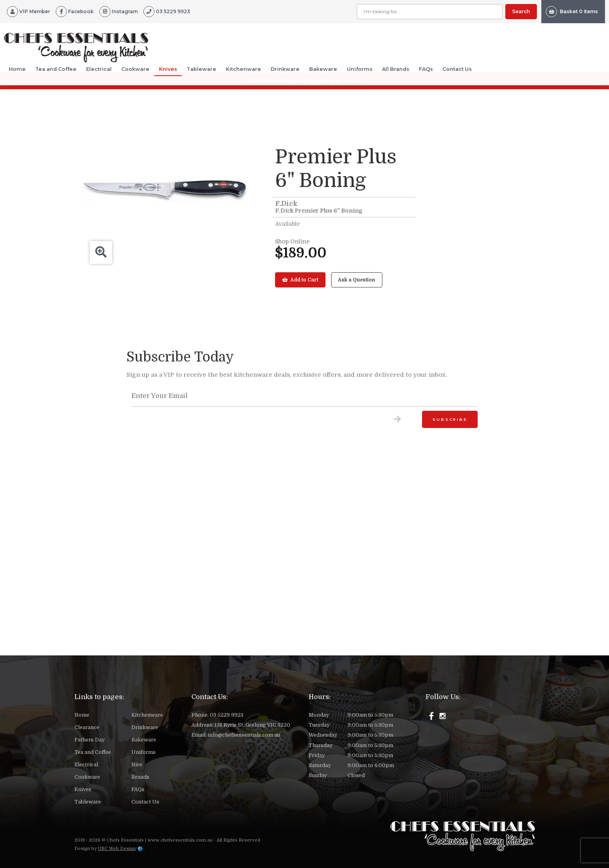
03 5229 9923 (227, 715)
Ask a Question (357, 280)
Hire (137, 765)
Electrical (99, 69)
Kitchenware (243, 69)
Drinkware (285, 69)
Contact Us (457, 69)
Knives (168, 69)
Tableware (201, 69)
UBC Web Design (117, 849)
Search (521, 11)
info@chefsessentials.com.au (244, 735)
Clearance (87, 727)
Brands (140, 777)
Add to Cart (300, 280)
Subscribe (450, 419)
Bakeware (323, 69)
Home (17, 69)
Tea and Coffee (56, 69)
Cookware (135, 69)
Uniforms (360, 69)
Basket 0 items (572, 12)
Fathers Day (89, 740)
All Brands (396, 69)
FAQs (426, 69)
